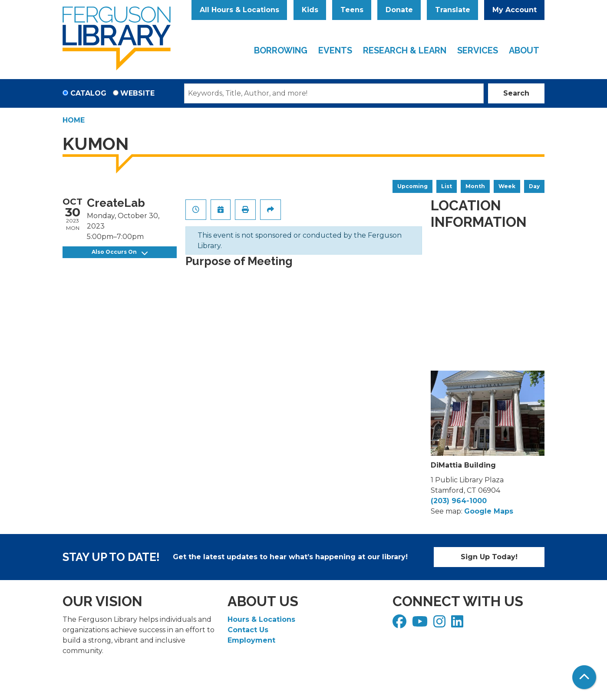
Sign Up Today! (489, 557)
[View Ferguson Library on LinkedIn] (458, 624)
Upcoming (412, 186)
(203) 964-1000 (459, 501)
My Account (515, 10)
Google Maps (489, 511)
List (447, 186)
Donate (399, 10)
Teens (352, 10)
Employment (251, 640)
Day (534, 186)
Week (507, 186)
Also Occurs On (120, 252)
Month (475, 186)
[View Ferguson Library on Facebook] (401, 624)
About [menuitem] (524, 50)
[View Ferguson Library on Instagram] (440, 624)
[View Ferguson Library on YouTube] (421, 624)
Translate (453, 10)
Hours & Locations (261, 619)
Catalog (88, 93)
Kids (310, 10)
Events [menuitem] (335, 50)
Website (137, 93)
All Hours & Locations (239, 10)
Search (516, 93)
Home (74, 120)
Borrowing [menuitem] (281, 50)
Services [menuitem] (478, 50)
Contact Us (248, 630)
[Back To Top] (584, 677)
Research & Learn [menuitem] (405, 50)
